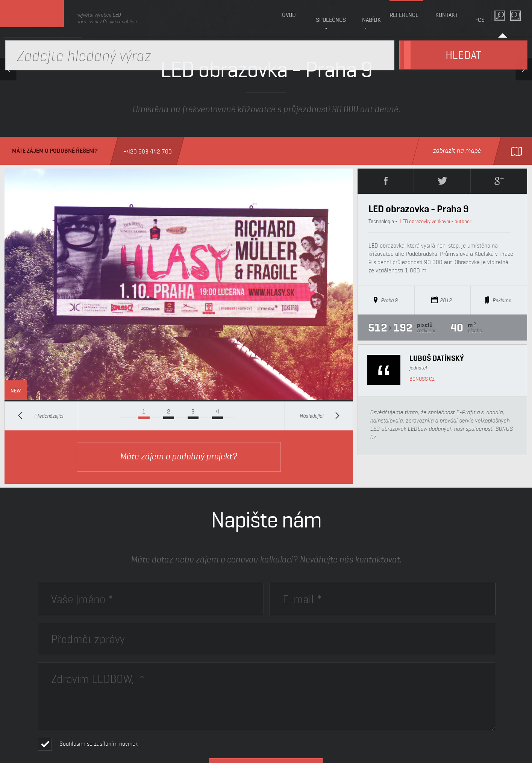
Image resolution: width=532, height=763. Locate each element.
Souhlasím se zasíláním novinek (99, 744)
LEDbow (41, 19)
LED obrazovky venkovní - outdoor (436, 221)
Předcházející (41, 416)
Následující (320, 416)
